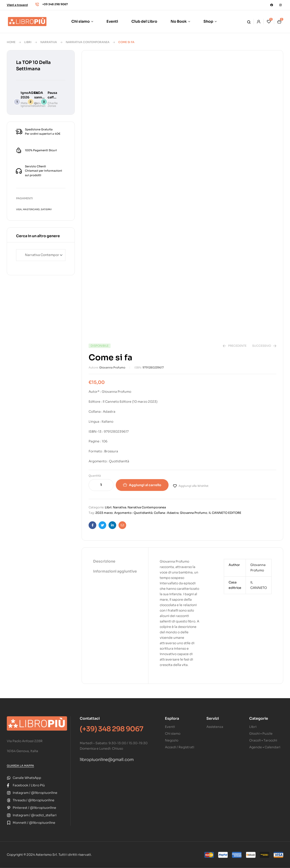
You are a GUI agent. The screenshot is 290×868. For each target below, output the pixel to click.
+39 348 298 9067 (55, 4)
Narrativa (49, 42)
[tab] (115, 562)
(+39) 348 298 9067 (111, 729)
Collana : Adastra (166, 513)
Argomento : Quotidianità (133, 513)
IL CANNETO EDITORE (225, 513)
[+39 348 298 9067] (37, 4)
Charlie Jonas (53, 104)
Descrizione (104, 561)
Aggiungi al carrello (145, 485)
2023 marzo (104, 513)
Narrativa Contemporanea (88, 42)
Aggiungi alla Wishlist (193, 486)
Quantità (95, 476)
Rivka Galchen (40, 104)
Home (11, 42)
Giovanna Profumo (112, 367)
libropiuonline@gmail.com (107, 760)
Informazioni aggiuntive (115, 571)
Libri (28, 42)
